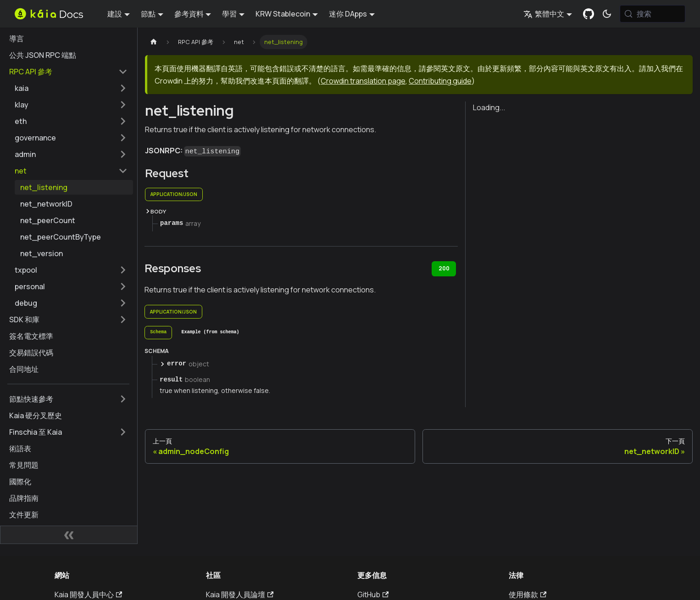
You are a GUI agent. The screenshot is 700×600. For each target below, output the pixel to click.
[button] (71, 88)
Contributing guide (440, 81)
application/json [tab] (174, 194)
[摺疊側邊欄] (69, 535)
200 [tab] (444, 268)
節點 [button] (148, 14)
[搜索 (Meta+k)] (653, 14)
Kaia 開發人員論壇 (240, 594)
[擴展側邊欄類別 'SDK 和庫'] (123, 320)
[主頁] (154, 42)
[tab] (158, 333)
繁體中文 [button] (544, 14)
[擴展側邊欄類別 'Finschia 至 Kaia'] (123, 432)
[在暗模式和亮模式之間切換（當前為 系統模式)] (607, 14)
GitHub (373, 594)
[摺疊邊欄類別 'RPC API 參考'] (123, 72)
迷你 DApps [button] (348, 14)
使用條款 (528, 594)
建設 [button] (115, 14)
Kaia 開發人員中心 (88, 594)
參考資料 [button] (189, 14)
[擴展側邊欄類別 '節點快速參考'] (123, 399)
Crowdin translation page (363, 81)
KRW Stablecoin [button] (283, 14)
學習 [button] (229, 14)
